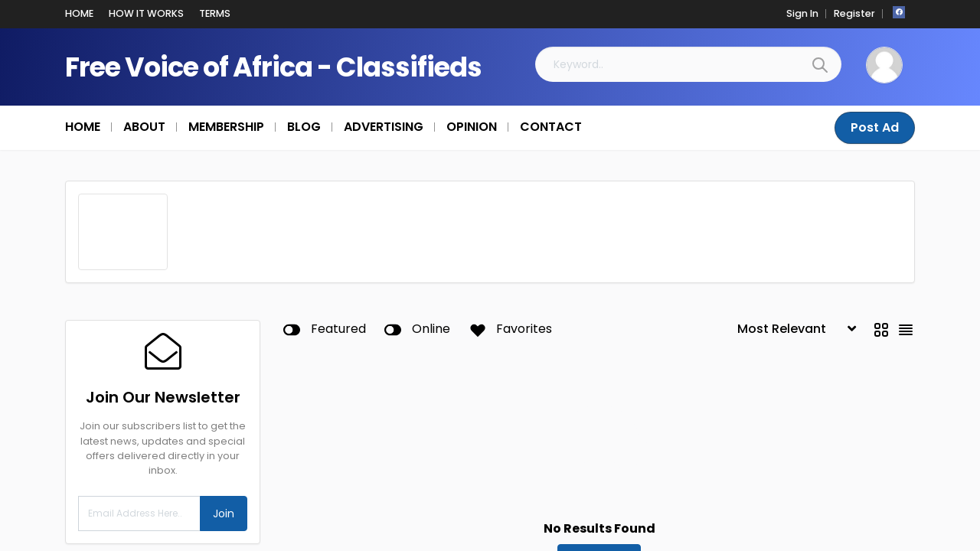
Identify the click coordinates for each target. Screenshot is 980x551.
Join (224, 514)
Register (854, 13)
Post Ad (875, 127)
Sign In (802, 13)
